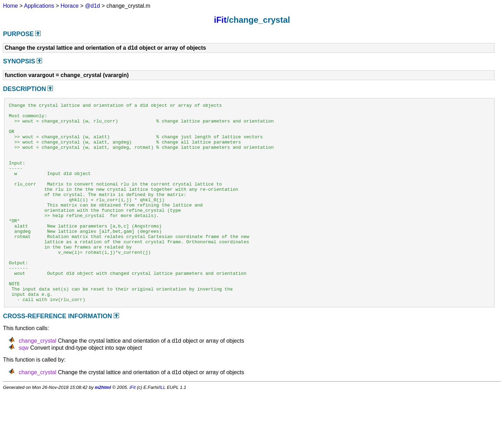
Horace (70, 6)
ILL (162, 427)
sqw (23, 388)
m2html (103, 427)
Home (10, 6)
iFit (220, 20)
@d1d (93, 6)
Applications (39, 6)
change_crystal (37, 381)
